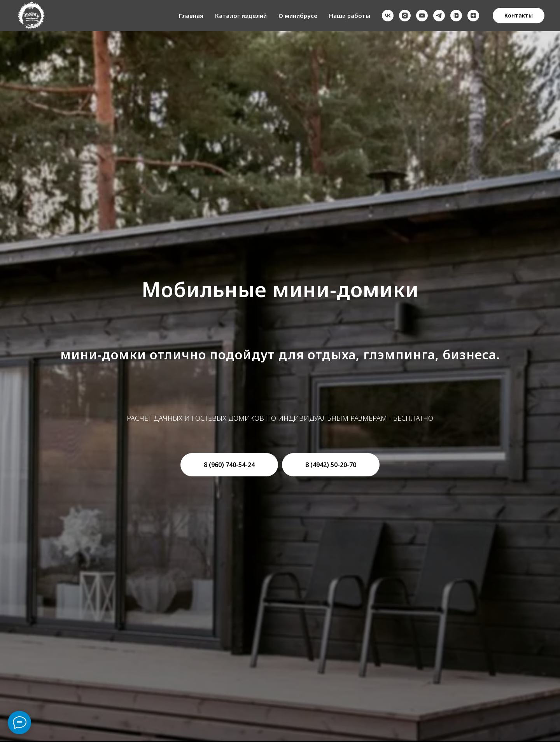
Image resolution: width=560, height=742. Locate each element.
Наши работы (350, 16)
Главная (191, 16)
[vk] (388, 16)
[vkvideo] (456, 16)
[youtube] (422, 16)
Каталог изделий (241, 16)
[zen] (473, 16)
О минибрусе (298, 16)
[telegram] (439, 16)
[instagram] (405, 16)
